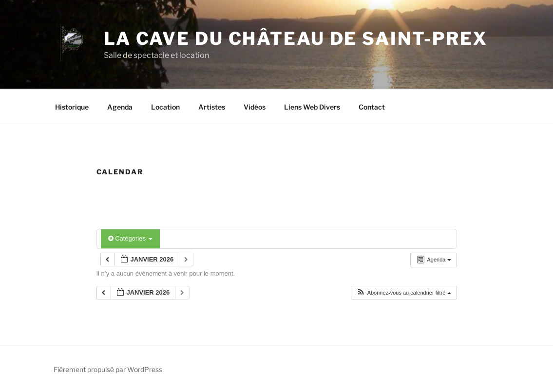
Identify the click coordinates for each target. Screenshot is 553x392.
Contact (372, 107)
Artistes (212, 107)
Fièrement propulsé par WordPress (108, 369)
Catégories (130, 238)
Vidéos (255, 107)
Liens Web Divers (312, 107)
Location (165, 107)
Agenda (120, 107)
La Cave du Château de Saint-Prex (296, 38)
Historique (72, 107)
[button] (403, 293)
